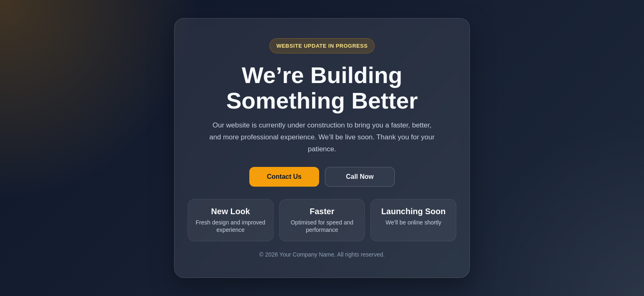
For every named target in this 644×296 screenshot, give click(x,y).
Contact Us (284, 177)
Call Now (360, 177)
